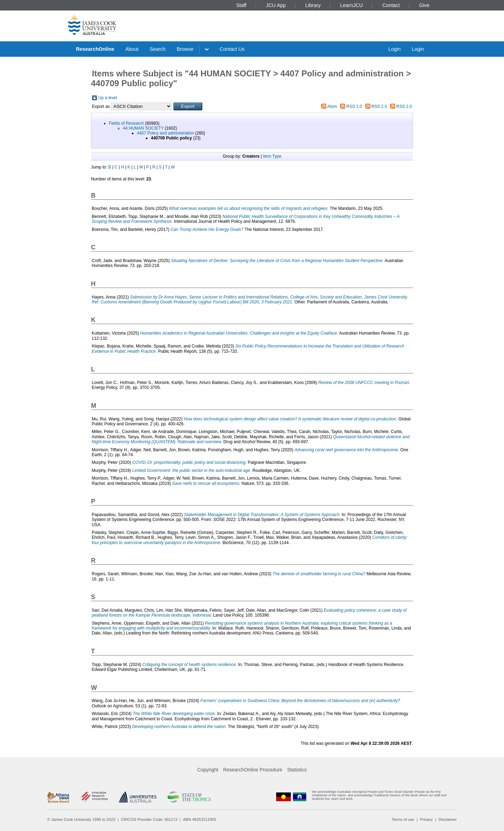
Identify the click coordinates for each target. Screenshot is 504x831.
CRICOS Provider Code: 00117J (149, 819)
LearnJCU (352, 5)
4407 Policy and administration (165, 133)
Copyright (208, 770)
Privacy (426, 819)
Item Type (272, 156)
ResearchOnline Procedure (253, 770)
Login (394, 49)
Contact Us (232, 49)
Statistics (297, 770)
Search (157, 49)
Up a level (108, 98)
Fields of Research (126, 123)
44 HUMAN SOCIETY (143, 128)
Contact (391, 5)
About (132, 49)
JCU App (276, 5)
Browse (185, 49)
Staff (241, 5)
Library (313, 5)
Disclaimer (448, 819)
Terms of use (403, 819)
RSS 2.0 (379, 107)
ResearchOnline (95, 49)
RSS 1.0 (354, 107)
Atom (332, 107)
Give (425, 5)
